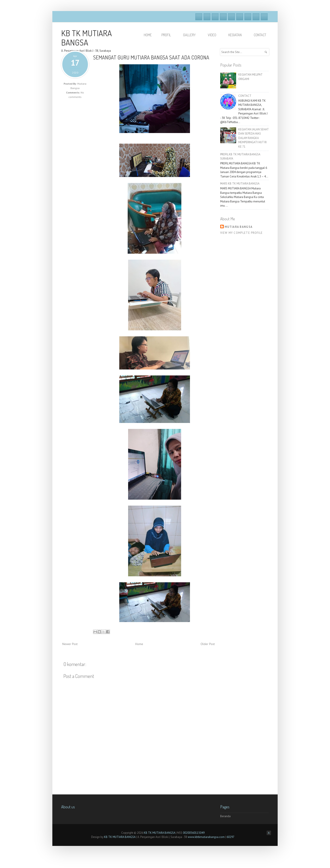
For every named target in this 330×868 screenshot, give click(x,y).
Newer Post (70, 644)
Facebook (199, 17)
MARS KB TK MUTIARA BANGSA (240, 184)
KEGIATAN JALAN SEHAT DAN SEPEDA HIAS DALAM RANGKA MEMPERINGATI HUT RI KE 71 (253, 138)
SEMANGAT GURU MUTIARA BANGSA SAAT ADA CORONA (151, 57)
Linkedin (248, 17)
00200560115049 (194, 833)
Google (215, 17)
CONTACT (245, 96)
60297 (230, 837)
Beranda (225, 816)
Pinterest (256, 17)
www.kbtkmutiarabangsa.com (206, 837)
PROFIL (168, 35)
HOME (148, 35)
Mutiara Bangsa (239, 227)
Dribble (223, 17)
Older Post (208, 644)
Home (139, 644)
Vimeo (231, 17)
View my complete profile (241, 233)
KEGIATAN (237, 35)
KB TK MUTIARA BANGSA (86, 38)
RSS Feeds (264, 17)
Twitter (207, 17)
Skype (240, 17)
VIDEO (214, 35)
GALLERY (191, 35)
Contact (260, 35)
